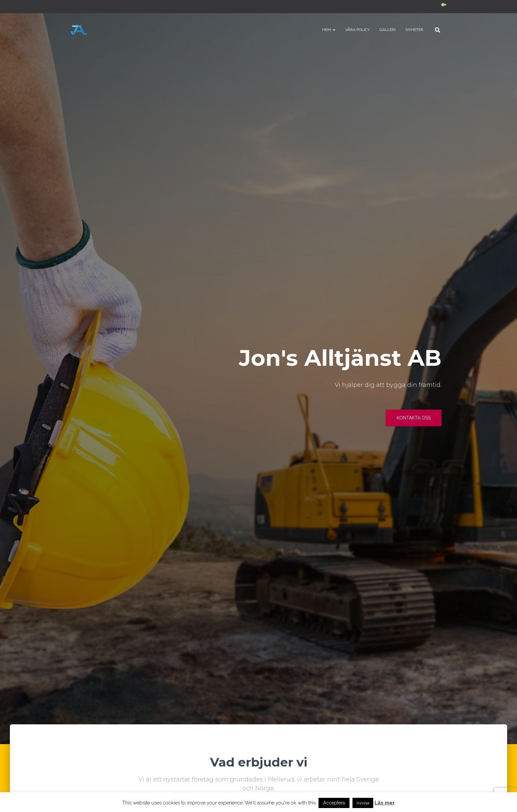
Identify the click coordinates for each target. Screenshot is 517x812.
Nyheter (414, 30)
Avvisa (363, 803)
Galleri (388, 30)
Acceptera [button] (334, 803)
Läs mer (385, 803)
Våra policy (357, 30)
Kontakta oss (414, 418)
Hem (329, 30)
